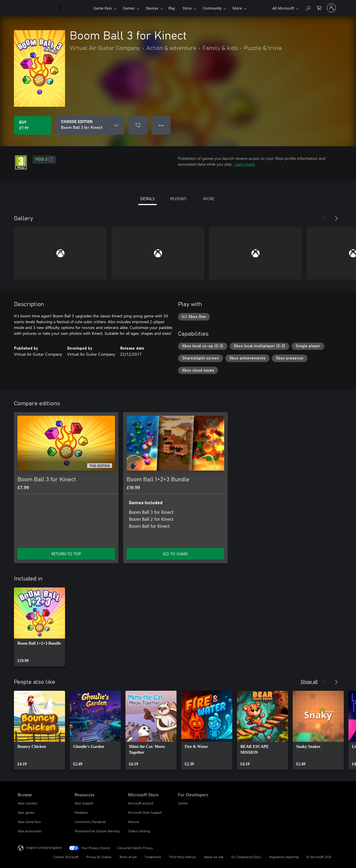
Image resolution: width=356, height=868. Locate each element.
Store (187, 8)
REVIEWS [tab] (178, 199)
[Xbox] (76, 8)
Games (129, 8)
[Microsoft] (38, 8)
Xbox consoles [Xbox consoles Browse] (28, 803)
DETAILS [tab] (147, 199)
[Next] (336, 218)
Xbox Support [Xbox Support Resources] (84, 803)
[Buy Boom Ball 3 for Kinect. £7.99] (33, 125)
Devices (152, 8)
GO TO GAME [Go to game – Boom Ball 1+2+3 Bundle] (175, 554)
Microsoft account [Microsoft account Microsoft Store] (141, 803)
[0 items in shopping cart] (319, 7)
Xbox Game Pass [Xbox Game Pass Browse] (29, 822)
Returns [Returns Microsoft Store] (134, 822)
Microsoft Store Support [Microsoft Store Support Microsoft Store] (145, 812)
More (237, 8)
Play (172, 8)
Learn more (244, 164)
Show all (309, 681)
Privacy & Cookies (99, 857)
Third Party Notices (183, 857)
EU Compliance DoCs (246, 857)
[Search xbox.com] (308, 7)
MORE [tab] (209, 199)
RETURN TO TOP (66, 554)
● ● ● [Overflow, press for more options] (161, 125)
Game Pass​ (103, 8)
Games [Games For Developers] (183, 803)
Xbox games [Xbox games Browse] (26, 812)
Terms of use (128, 857)
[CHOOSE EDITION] (90, 125)
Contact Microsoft (66, 857)
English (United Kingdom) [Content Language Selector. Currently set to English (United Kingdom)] (44, 848)
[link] (39, 627)
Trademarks (153, 857)
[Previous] (325, 218)
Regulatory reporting (284, 857)
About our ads (214, 857)
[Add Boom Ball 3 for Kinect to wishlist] (138, 125)
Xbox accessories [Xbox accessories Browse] (30, 831)
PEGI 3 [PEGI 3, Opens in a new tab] (44, 160)
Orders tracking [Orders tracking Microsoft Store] (139, 831)
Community (212, 8)
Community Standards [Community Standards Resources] (90, 822)
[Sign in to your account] (331, 8)
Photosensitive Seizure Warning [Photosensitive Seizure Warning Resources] (97, 831)
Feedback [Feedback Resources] (81, 812)
